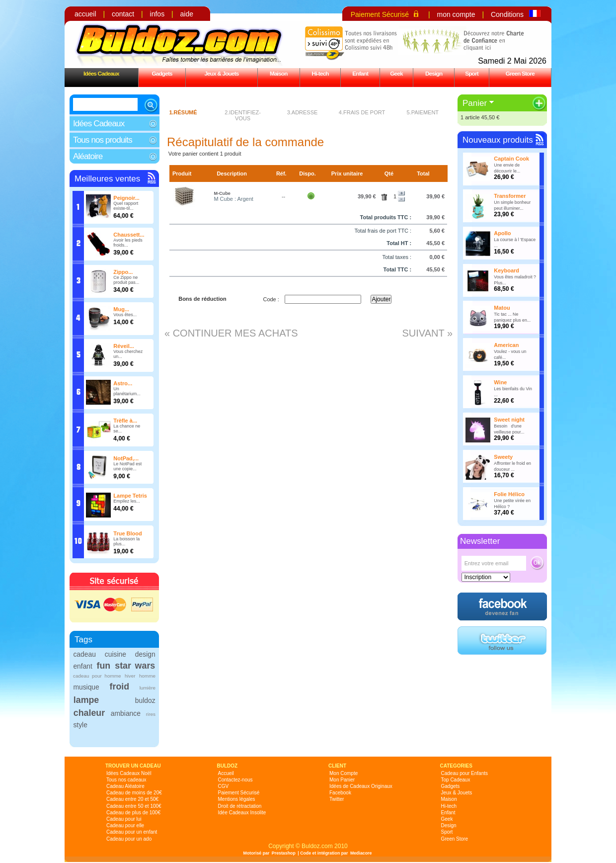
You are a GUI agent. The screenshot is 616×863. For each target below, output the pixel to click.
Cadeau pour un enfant (132, 832)
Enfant (360, 73)
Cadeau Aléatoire (125, 786)
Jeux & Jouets (221, 73)
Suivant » (427, 333)
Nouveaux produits (498, 140)
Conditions (507, 14)
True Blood (127, 533)
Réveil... (124, 346)
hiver (130, 676)
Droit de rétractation (240, 806)
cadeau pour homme (97, 676)
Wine (500, 382)
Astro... (123, 383)
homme (147, 676)
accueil (85, 14)
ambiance (126, 713)
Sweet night (509, 420)
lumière (148, 688)
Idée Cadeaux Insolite (242, 813)
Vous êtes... (125, 315)
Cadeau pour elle (125, 825)
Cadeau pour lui (124, 819)
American (506, 345)
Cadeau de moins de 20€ (134, 793)
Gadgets (162, 73)
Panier (475, 103)
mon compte (456, 14)
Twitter (337, 799)
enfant (83, 666)
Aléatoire (88, 156)
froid (120, 687)
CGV (224, 786)
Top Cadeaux (456, 780)
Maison (279, 73)
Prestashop (284, 853)
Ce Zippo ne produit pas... (126, 280)
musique (86, 687)
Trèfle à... (125, 421)
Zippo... (123, 272)
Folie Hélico (509, 494)
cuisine (115, 654)
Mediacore (361, 853)
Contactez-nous (235, 780)
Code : (271, 299)
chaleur (89, 713)
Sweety (503, 457)
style (80, 725)
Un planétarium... (127, 391)
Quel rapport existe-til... (126, 206)
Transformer (510, 196)
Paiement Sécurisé (380, 14)
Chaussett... (129, 235)
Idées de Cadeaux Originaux (361, 786)
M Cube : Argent (233, 199)
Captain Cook (511, 159)
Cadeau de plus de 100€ (133, 813)
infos (157, 14)
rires (151, 714)
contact (123, 14)
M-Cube (222, 193)
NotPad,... (126, 458)
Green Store (520, 73)
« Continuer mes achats (231, 333)
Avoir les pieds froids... (128, 243)
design (145, 654)
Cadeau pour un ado (129, 839)
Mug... (121, 309)
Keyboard (506, 270)
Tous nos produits (103, 140)
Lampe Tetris (130, 496)
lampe (86, 700)
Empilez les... (127, 501)
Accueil (226, 773)
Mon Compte (344, 773)
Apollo (502, 233)
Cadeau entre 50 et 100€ (134, 806)
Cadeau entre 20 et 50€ (132, 799)
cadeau (84, 654)
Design (434, 73)
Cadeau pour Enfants (465, 773)
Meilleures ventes (107, 179)
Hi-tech (320, 73)
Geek (396, 73)
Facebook (340, 793)
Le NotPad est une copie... (127, 466)
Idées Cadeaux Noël (129, 773)
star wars (135, 666)
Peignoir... (126, 198)
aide (187, 14)
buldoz (145, 700)
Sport (472, 73)
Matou (502, 308)
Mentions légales (237, 799)
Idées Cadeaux (101, 73)
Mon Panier (342, 780)
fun (104, 666)
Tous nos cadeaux (126, 780)
